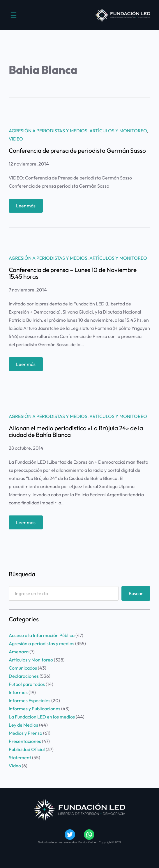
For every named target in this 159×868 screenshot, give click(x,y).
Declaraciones (24, 676)
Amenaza (19, 652)
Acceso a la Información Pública (42, 635)
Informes (18, 692)
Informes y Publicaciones (35, 709)
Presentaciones (25, 741)
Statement (20, 757)
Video (16, 139)
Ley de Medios (23, 725)
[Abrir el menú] (14, 15)
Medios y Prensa (25, 733)
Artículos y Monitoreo (118, 131)
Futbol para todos (27, 684)
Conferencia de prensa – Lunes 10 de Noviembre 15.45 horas (73, 273)
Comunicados (23, 668)
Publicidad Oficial (27, 749)
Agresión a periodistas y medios (48, 131)
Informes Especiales (30, 700)
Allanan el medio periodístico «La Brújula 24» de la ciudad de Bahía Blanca (76, 431)
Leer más (28, 207)
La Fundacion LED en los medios (42, 717)
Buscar (136, 593)
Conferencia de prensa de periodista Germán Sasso (77, 151)
